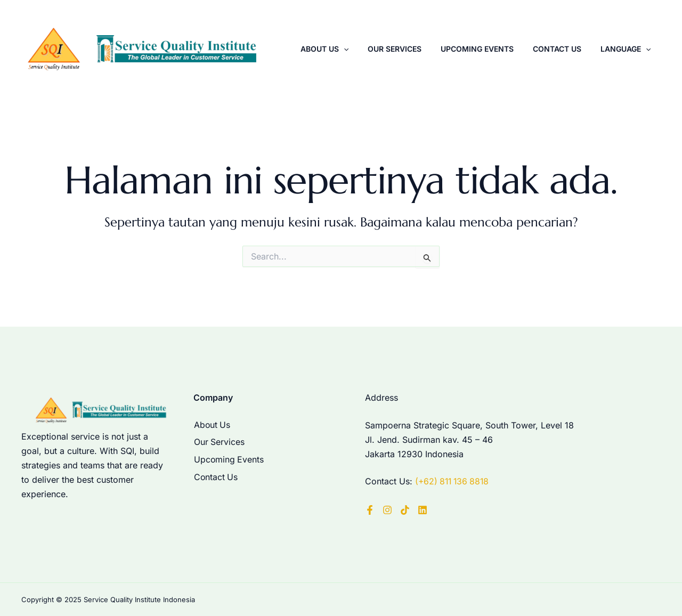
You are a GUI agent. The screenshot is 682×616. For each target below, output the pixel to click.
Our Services (416, 52)
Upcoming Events (493, 52)
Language (628, 53)
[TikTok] (405, 509)
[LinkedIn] (423, 509)
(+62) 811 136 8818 (454, 482)
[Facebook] (370, 509)
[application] (371, 53)
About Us (352, 53)
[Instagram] (387, 509)
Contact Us (566, 52)
